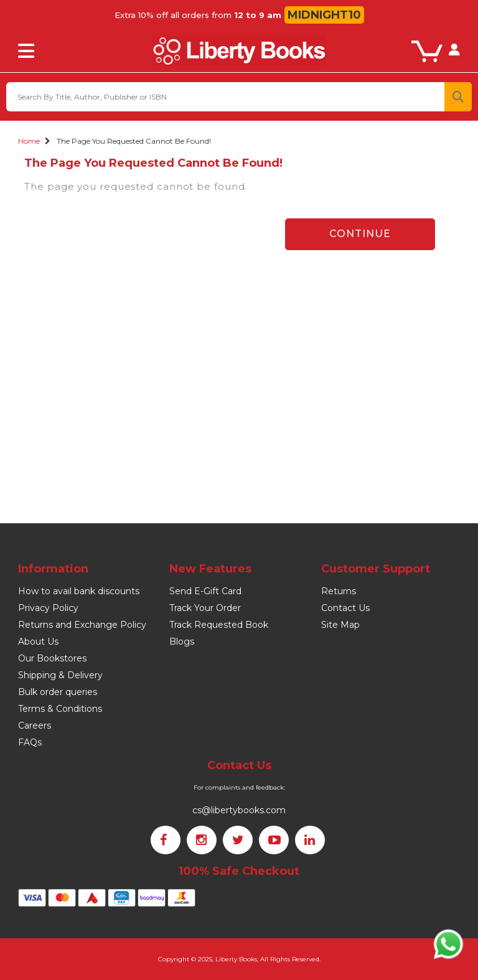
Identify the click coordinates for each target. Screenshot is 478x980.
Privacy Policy (48, 608)
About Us (38, 642)
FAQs (30, 742)
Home (29, 141)
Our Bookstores (52, 658)
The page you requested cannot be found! (134, 141)
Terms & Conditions (60, 709)
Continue (360, 234)
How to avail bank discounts (79, 591)
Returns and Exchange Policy (82, 625)
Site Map (340, 625)
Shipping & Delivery (60, 675)
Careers (35, 726)
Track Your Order (205, 608)
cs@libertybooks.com (239, 810)
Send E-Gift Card (205, 591)
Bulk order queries (58, 692)
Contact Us (345, 608)
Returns (339, 591)
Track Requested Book (219, 625)
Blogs (182, 642)
